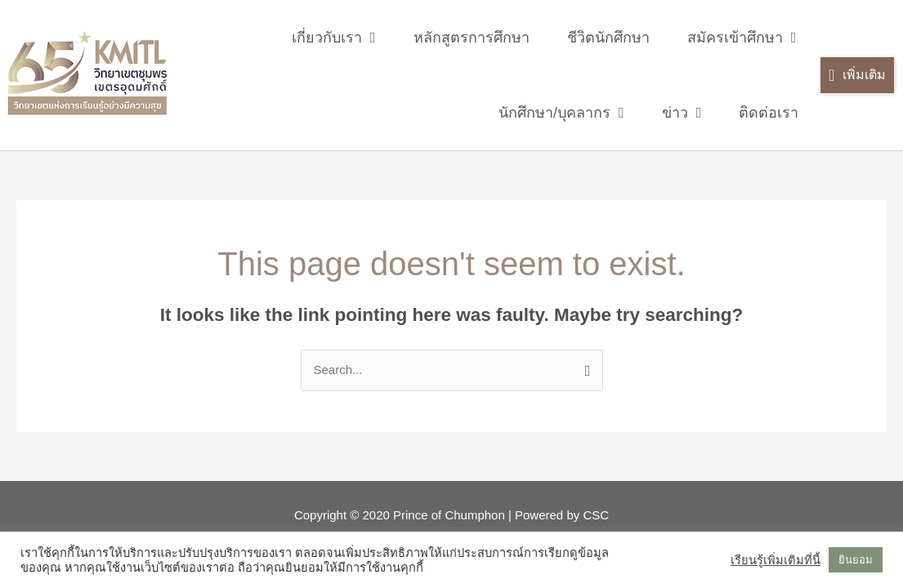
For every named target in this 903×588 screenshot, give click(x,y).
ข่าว (682, 113)
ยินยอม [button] (856, 560)
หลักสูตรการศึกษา (472, 38)
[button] (857, 76)
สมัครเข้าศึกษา (742, 38)
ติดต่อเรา (769, 113)
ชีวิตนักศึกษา (608, 38)
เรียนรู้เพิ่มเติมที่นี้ (776, 560)
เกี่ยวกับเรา (334, 38)
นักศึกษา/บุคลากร (561, 113)
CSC (596, 515)
